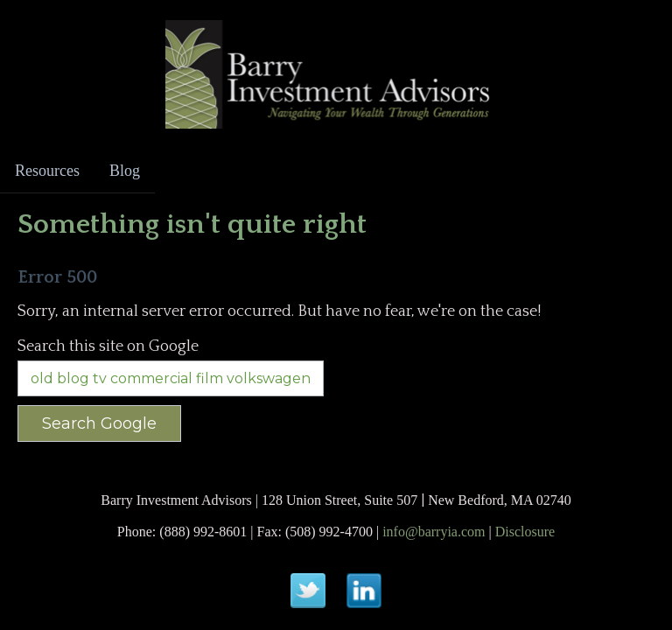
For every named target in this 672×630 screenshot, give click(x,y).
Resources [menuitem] (47, 171)
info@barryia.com (434, 532)
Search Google (99, 423)
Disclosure (525, 532)
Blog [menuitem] (125, 171)
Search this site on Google (108, 346)
